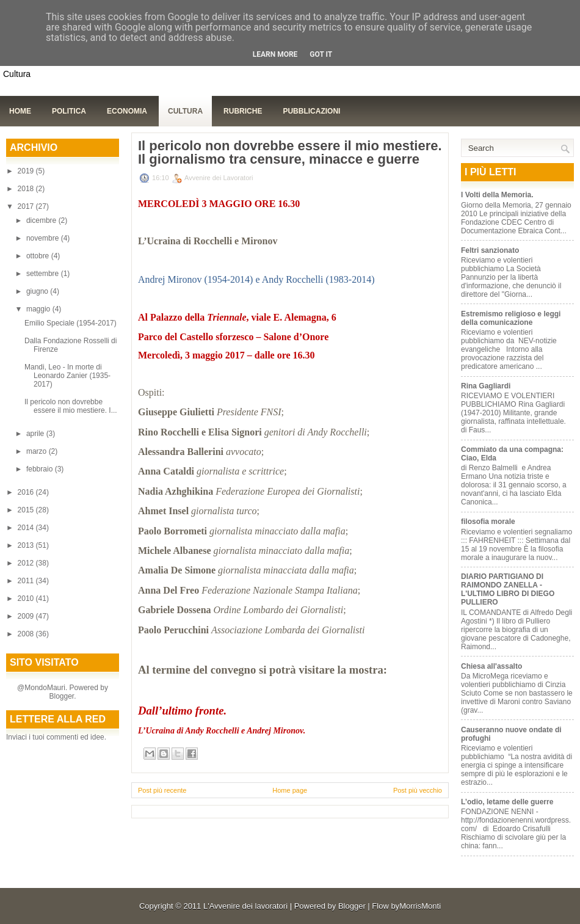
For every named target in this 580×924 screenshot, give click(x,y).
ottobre (39, 256)
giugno (38, 291)
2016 (27, 492)
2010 (27, 598)
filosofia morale (488, 522)
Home (20, 111)
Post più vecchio (418, 790)
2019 (27, 171)
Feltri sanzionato (490, 250)
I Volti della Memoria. (497, 195)
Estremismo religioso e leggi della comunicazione (511, 318)
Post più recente (162, 790)
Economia (127, 111)
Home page (290, 790)
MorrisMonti (420, 906)
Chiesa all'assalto (491, 666)
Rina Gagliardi (486, 386)
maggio (39, 309)
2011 (27, 581)
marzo (38, 451)
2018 (27, 189)
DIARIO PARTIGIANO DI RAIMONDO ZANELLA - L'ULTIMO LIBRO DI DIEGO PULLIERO (508, 589)
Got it (321, 54)
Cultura (185, 111)
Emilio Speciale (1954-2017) (71, 323)
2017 (27, 206)
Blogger (61, 696)
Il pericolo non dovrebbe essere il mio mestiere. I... (71, 406)
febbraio (41, 469)
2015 (27, 510)
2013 (27, 545)
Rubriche (243, 111)
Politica (69, 111)
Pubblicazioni (311, 111)
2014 (27, 528)
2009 (27, 616)
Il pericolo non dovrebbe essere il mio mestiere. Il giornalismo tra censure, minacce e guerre (290, 153)
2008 (27, 634)
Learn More (275, 54)
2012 (27, 563)
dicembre (42, 220)
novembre (44, 238)
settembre (44, 274)
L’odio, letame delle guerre (507, 802)
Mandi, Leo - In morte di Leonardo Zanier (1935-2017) (67, 376)
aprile (36, 434)
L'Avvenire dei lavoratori (245, 906)
